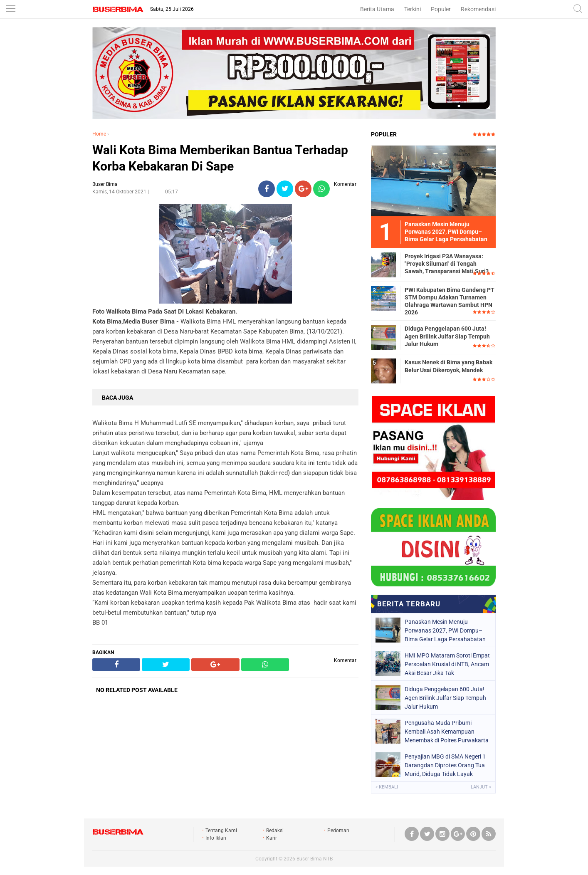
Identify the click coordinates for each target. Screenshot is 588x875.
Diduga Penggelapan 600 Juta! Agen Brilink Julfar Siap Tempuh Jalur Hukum (447, 336)
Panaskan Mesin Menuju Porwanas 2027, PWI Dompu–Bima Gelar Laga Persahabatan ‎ (446, 630)
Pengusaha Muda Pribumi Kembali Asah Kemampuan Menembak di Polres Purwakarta (447, 732)
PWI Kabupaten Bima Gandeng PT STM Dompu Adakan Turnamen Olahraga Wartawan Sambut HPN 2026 (450, 301)
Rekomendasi (478, 9)
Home (99, 134)
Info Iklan (216, 838)
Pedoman (338, 831)
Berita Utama (377, 9)
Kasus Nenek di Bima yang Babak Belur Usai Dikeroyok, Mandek (448, 366)
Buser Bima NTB (315, 859)
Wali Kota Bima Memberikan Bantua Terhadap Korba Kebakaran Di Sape (220, 158)
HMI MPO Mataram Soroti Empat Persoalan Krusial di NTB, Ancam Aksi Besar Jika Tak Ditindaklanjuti (447, 664)
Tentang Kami (221, 831)
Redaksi (275, 831)
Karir (272, 838)
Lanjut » (481, 787)
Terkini (413, 9)
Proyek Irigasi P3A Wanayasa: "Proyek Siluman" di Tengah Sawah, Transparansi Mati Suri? (447, 264)
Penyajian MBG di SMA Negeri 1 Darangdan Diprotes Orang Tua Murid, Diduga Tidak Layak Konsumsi (445, 765)
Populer (441, 9)
